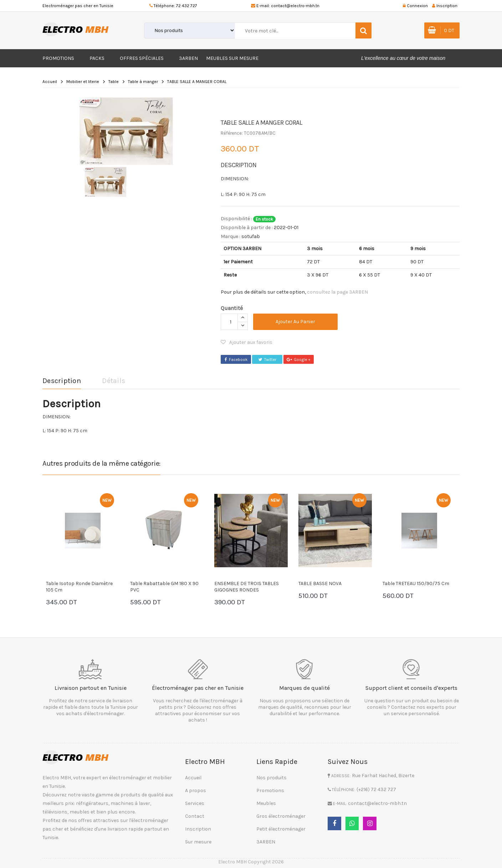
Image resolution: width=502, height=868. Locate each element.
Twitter (267, 359)
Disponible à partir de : (247, 228)
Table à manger (143, 82)
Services (195, 802)
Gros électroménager (281, 815)
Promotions (58, 58)
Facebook (236, 359)
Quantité (232, 308)
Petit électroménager (281, 828)
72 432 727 (187, 6)
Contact (195, 815)
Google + (299, 359)
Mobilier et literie (83, 82)
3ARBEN (188, 58)
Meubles (266, 802)
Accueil (50, 82)
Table (114, 82)
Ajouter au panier (298, 322)
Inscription (198, 828)
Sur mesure (198, 841)
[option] (126, 131)
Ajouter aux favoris (247, 342)
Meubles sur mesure (232, 58)
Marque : (230, 236)
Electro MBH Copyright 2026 (251, 861)
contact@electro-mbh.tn (295, 6)
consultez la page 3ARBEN (337, 292)
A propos (196, 789)
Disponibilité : (236, 219)
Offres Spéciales (142, 58)
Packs (97, 58)
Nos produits (272, 777)
